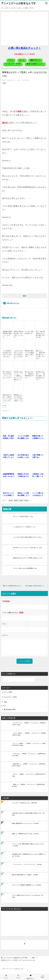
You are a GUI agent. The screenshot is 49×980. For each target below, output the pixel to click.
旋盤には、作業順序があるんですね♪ (26, 834)
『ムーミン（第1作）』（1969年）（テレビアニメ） (29, 744)
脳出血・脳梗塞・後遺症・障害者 (19, 500)
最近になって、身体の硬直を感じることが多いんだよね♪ (40, 355)
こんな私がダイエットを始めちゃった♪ (24, 527)
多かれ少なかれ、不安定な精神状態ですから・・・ (29, 375)
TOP (15, 958)
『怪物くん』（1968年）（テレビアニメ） (28, 785)
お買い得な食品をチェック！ (24, 48)
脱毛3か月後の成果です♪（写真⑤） (25, 875)
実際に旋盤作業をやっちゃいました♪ (26, 823)
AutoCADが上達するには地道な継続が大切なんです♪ (28, 814)
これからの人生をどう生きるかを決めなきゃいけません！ (18, 355)
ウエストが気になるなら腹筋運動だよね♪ (25, 568)
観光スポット (31, 979)
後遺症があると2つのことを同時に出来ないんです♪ (28, 558)
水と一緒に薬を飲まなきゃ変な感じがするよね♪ (40, 334)
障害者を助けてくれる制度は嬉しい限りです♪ (29, 354)
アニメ (6, 978)
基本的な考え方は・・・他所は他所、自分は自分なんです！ (40, 376)
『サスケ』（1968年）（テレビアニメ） (29, 775)
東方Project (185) (10, 709)
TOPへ (43, 976)
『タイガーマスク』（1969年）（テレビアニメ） (29, 724)
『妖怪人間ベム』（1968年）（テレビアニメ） (29, 765)
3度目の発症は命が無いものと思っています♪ (19, 334)
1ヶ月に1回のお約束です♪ (29, 332)
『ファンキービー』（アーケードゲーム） (27, 864)
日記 (4, 83)
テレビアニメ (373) (10, 697)
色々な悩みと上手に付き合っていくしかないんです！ (7, 375)
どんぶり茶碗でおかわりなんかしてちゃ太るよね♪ (27, 896)
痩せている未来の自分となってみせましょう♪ (14, 586)
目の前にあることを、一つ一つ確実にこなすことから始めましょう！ (18, 377)
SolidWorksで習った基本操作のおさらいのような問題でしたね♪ (29, 855)
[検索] (19, 680)
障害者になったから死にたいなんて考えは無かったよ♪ (19, 398)
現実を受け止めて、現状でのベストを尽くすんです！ (7, 398)
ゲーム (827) (8, 692)
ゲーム (18, 978)
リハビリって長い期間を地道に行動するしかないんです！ (28, 845)
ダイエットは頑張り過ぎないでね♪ (23, 516)
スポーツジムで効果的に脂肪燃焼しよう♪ (27, 885)
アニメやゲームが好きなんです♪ (25, 803)
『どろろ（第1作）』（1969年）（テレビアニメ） (29, 734)
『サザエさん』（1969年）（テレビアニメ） (29, 755)
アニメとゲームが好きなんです (18, 3)
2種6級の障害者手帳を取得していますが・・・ (7, 334)
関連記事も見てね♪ (13, 303)
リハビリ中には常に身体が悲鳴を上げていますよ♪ (28, 537)
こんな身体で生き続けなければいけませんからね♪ (7, 354)
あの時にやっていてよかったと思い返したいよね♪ (28, 548)
